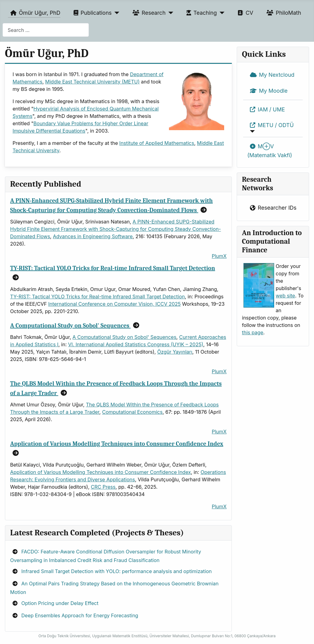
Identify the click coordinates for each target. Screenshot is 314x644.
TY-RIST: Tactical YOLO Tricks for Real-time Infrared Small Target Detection (113, 268)
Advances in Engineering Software (93, 236)
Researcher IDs (272, 208)
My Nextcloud (271, 75)
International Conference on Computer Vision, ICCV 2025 (114, 304)
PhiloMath (283, 13)
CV (244, 13)
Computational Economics (132, 412)
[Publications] (115, 13)
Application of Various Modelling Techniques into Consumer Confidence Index (117, 444)
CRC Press (103, 487)
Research (148, 13)
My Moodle (268, 91)
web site (285, 296)
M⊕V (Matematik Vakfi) (270, 150)
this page (253, 332)
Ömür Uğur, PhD (34, 13)
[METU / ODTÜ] (251, 131)
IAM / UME (266, 110)
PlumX (219, 256)
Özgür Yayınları (175, 352)
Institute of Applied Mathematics (157, 143)
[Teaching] (221, 13)
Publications (91, 13)
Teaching (200, 13)
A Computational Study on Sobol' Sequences (70, 326)
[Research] (169, 13)
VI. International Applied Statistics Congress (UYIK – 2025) (136, 344)
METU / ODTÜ (271, 125)
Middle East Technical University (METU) (92, 82)
